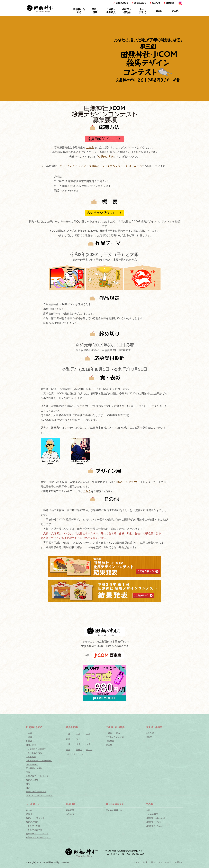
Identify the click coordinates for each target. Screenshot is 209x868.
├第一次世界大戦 (34, 753)
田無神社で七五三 (154, 826)
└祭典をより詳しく (75, 754)
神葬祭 (109, 745)
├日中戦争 (31, 757)
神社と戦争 (31, 745)
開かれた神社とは (114, 810)
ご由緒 (29, 733)
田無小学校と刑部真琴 (36, 792)
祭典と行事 (95, 11)
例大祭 (159, 11)
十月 (68, 750)
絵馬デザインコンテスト (37, 834)
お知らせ (156, 3)
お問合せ (179, 862)
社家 (28, 788)
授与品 (149, 737)
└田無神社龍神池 (34, 830)
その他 (175, 11)
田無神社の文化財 (34, 768)
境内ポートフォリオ (35, 818)
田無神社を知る (79, 11)
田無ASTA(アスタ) (126, 482)
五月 (78, 739)
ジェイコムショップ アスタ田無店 (79, 166)
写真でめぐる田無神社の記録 (39, 795)
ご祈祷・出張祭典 (111, 11)
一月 (68, 734)
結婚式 (29, 814)
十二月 (89, 750)
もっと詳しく (143, 11)
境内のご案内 (140, 3)
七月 (68, 744)
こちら (90, 147)
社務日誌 (170, 3)
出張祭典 (110, 741)
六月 (88, 739)
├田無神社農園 (33, 826)
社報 (28, 784)
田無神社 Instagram (155, 818)
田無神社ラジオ (153, 822)
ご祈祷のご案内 (113, 733)
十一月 (79, 750)
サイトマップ (165, 862)
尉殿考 (29, 741)
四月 (68, 739)
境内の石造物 (32, 780)
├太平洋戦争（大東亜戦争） (39, 761)
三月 (88, 734)
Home (136, 862)
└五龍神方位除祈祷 (115, 737)
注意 (148, 810)
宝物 (28, 772)
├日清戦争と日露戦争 (36, 749)
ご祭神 (29, 737)
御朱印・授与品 (127, 11)
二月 (78, 734)
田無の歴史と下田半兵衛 (37, 776)
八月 (78, 744)
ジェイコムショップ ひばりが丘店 (122, 166)
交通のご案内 (122, 3)
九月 (88, 744)
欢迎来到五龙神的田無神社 (38, 837)
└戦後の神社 (32, 764)
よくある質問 (152, 814)
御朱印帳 (150, 733)
